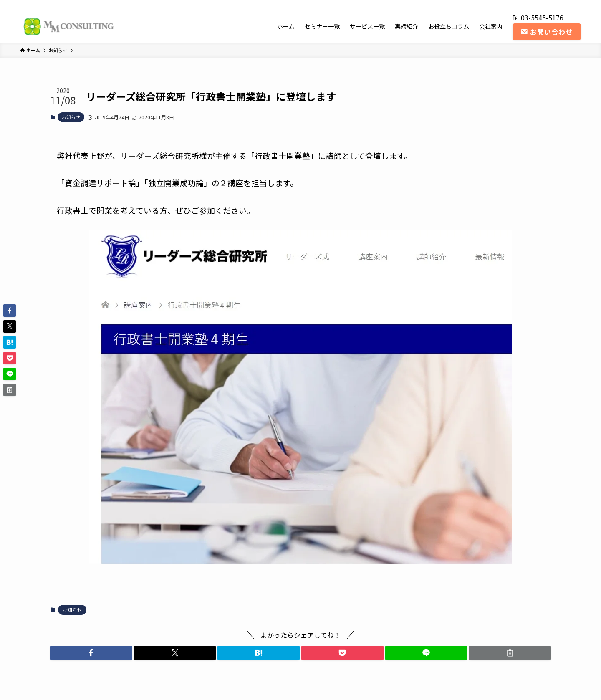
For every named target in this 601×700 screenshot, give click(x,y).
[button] (91, 653)
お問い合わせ (547, 32)
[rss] (565, 5)
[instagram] (543, 5)
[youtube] (554, 5)
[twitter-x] (532, 5)
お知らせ (71, 117)
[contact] (576, 5)
